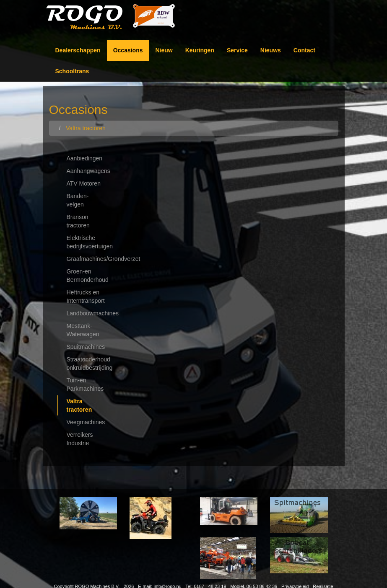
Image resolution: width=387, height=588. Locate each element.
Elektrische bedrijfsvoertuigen (89, 242)
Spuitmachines (86, 347)
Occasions (128, 50)
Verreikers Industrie (80, 439)
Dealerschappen (78, 50)
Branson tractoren (78, 221)
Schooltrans (72, 71)
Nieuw (164, 50)
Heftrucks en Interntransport (86, 297)
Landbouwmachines (89, 313)
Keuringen (200, 50)
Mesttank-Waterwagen (83, 330)
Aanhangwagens (88, 171)
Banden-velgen (78, 200)
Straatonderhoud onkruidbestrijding (89, 364)
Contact (304, 50)
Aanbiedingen (85, 158)
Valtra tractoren (79, 405)
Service (237, 50)
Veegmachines (86, 422)
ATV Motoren (84, 183)
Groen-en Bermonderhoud (88, 276)
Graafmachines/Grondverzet (89, 259)
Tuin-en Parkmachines (85, 384)
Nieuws (271, 50)
